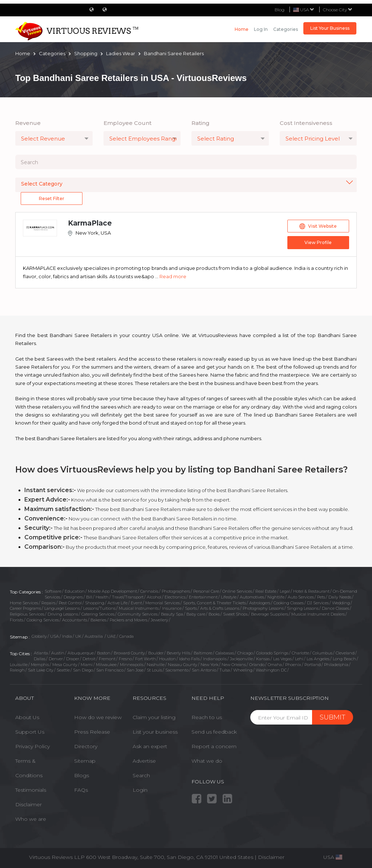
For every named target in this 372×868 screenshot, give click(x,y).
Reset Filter (52, 198)
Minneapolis (132, 665)
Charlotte (300, 653)
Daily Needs (340, 597)
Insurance (172, 608)
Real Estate (266, 591)
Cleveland (345, 653)
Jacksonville (241, 659)
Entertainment (203, 597)
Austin (58, 653)
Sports (191, 608)
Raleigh (17, 670)
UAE (112, 636)
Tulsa (225, 670)
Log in (261, 29)
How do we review (98, 717)
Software (53, 591)
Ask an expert (150, 746)
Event (136, 603)
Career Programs (25, 608)
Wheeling (243, 670)
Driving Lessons (63, 614)
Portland (313, 665)
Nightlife (276, 597)
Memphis (40, 665)
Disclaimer (29, 804)
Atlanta (41, 653)
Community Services (138, 614)
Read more (173, 276)
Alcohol (154, 597)
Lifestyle (229, 597)
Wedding (341, 603)
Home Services (24, 603)
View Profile (318, 242)
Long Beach (344, 659)
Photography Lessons (263, 608)
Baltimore (203, 653)
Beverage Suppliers (270, 614)
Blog (280, 10)
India (67, 636)
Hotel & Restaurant (311, 591)
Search (141, 775)
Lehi (299, 659)
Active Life (118, 603)
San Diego (83, 670)
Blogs (82, 775)
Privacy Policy (33, 746)
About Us (27, 717)
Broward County (129, 653)
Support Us (30, 732)
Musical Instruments (139, 608)
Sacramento (177, 670)
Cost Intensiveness (306, 123)
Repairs (48, 603)
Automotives (252, 597)
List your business (155, 732)
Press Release (92, 732)
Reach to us (207, 717)
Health (102, 597)
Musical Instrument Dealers (318, 614)
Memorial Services (163, 603)
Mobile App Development (112, 591)
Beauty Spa (172, 614)
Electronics (175, 597)
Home (242, 29)
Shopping (95, 603)
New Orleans (234, 665)
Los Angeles (318, 659)
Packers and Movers (129, 620)
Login (140, 790)
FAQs (81, 790)
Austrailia (94, 636)
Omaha (275, 665)
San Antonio (204, 670)
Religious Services (27, 614)
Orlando (257, 665)
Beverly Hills (179, 653)
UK (78, 636)
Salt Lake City (41, 670)
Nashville (156, 665)
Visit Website (318, 226)
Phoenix (293, 665)
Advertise (144, 761)
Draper (73, 659)
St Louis (154, 670)
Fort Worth (145, 659)
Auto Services (301, 597)
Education (75, 591)
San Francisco (110, 670)
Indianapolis (215, 659)
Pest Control (70, 603)
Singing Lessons (303, 608)
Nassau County (183, 665)
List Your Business (330, 28)
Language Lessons (62, 608)
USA (54, 636)
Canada (126, 636)
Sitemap (85, 761)
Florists (17, 620)
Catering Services (98, 614)
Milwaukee (106, 665)
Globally (39, 636)
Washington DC (271, 670)
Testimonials (31, 790)
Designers (73, 597)
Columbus (322, 653)
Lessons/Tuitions (99, 608)
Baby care (196, 614)
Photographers (176, 591)
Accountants (75, 620)
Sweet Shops (235, 614)
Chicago (245, 653)
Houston (167, 659)
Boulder (156, 653)
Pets (321, 597)
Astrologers (260, 603)
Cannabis (149, 591)
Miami (87, 665)
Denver (56, 659)
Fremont (107, 659)
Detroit (89, 659)
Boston (104, 653)
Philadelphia (336, 665)
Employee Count (128, 123)
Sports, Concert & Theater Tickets (215, 603)
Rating (201, 123)
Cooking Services (43, 620)
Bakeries (98, 620)
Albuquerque (81, 653)
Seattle (63, 670)
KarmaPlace (90, 223)
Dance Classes (335, 608)
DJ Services (318, 603)
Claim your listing (154, 717)
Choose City (338, 10)
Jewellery (159, 620)
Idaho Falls (189, 659)
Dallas (40, 659)
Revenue (28, 123)
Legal (285, 591)
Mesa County (65, 665)
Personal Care (206, 591)
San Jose (135, 670)
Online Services (237, 591)
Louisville (19, 665)
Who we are (31, 819)
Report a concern (214, 746)
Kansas (263, 659)
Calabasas (225, 653)
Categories (286, 29)
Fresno (125, 659)
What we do (207, 761)
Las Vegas (282, 659)
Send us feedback (214, 732)
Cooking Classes (289, 603)
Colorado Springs (272, 653)
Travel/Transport (128, 597)
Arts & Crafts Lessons (220, 608)
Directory (86, 746)
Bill (89, 597)
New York (209, 665)
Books (214, 614)
